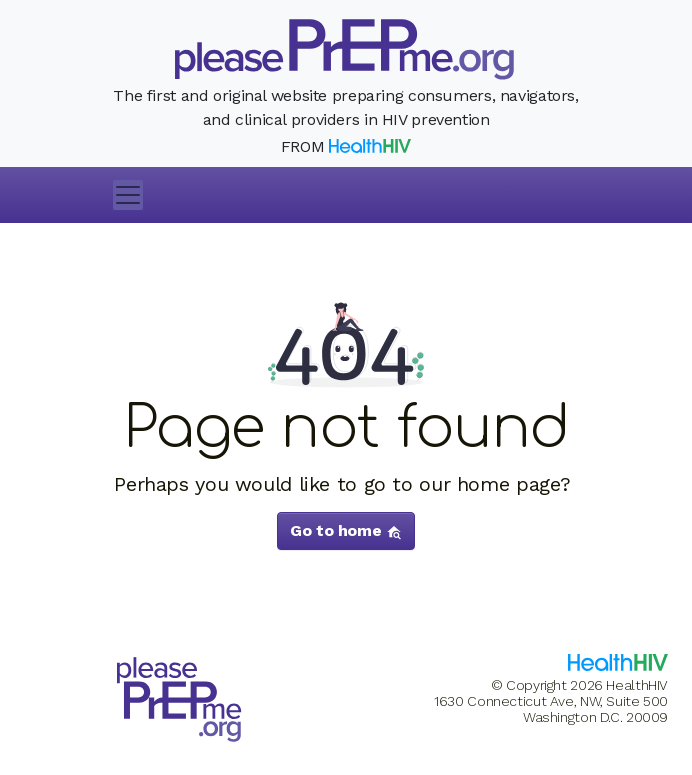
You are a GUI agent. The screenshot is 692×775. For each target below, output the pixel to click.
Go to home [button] (346, 530)
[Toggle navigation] (128, 195)
